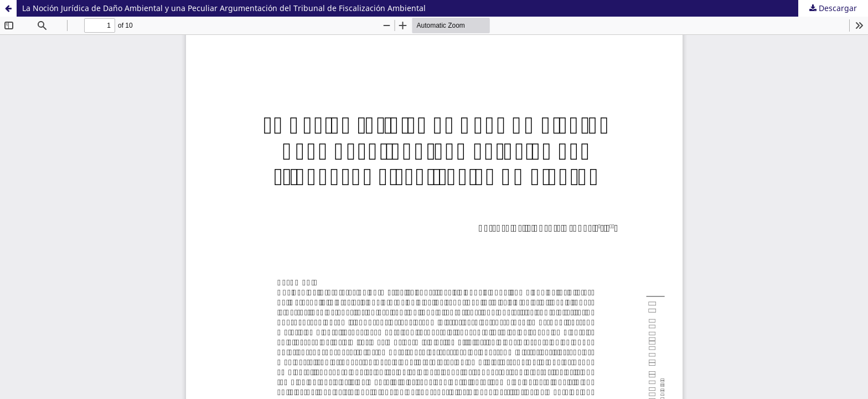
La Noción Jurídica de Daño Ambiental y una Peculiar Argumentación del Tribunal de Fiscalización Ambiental (224, 8)
